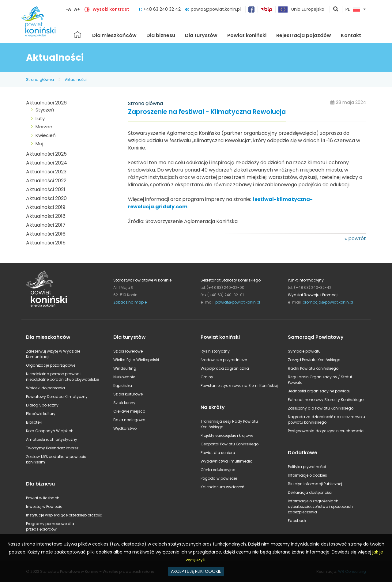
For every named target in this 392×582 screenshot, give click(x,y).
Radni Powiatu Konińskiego (313, 368)
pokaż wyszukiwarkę (336, 9)
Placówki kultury (41, 414)
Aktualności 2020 (46, 198)
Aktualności (76, 79)
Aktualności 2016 (46, 234)
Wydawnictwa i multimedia (227, 461)
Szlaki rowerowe (128, 351)
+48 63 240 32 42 (163, 9)
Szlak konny (124, 403)
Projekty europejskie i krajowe (227, 435)
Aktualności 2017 (46, 225)
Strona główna (77, 35)
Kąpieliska (123, 385)
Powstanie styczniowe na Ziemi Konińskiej (239, 385)
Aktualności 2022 (46, 181)
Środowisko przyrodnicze (224, 360)
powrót (357, 238)
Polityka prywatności (307, 467)
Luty (40, 118)
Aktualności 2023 (46, 172)
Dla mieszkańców (114, 35)
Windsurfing (125, 368)
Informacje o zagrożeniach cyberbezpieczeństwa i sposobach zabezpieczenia (320, 506)
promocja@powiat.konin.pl (328, 302)
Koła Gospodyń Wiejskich (50, 431)
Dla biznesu (161, 35)
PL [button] (353, 9)
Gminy (207, 377)
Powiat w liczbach (43, 498)
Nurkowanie (124, 377)
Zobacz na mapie (130, 302)
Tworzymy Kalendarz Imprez (52, 448)
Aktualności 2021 (46, 189)
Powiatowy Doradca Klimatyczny (57, 397)
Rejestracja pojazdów (304, 35)
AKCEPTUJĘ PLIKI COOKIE (196, 571)
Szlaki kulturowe (128, 394)
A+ (77, 9)
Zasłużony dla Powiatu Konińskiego (321, 408)
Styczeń (45, 110)
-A (68, 9)
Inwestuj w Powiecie (44, 506)
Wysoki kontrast (111, 9)
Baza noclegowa (129, 420)
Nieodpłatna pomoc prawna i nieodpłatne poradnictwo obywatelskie (62, 377)
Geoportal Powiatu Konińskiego (230, 444)
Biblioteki (34, 422)
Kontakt (351, 35)
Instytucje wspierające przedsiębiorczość (64, 515)
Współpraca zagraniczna (225, 368)
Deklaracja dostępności (310, 492)
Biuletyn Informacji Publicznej (315, 484)
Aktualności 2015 (46, 243)
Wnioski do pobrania (45, 388)
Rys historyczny (215, 351)
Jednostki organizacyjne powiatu (319, 391)
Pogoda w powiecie (219, 478)
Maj (39, 144)
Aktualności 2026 (46, 103)
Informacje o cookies (307, 475)
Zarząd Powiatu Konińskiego (314, 360)
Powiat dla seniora (218, 453)
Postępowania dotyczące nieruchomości (326, 431)
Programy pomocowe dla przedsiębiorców (50, 526)
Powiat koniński (247, 35)
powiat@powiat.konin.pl (216, 9)
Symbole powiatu (304, 351)
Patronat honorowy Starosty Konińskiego (326, 400)
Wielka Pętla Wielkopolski (136, 360)
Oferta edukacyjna (218, 470)
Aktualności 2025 (46, 154)
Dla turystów (201, 35)
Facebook (297, 521)
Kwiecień (46, 135)
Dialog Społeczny (42, 405)
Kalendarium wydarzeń (222, 487)
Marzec (44, 127)
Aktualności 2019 (46, 207)
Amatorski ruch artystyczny (52, 439)
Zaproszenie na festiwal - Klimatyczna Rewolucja (207, 112)
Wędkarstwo (125, 428)
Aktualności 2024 (47, 163)
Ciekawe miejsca (129, 411)
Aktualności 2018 (46, 216)
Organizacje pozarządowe (51, 365)
